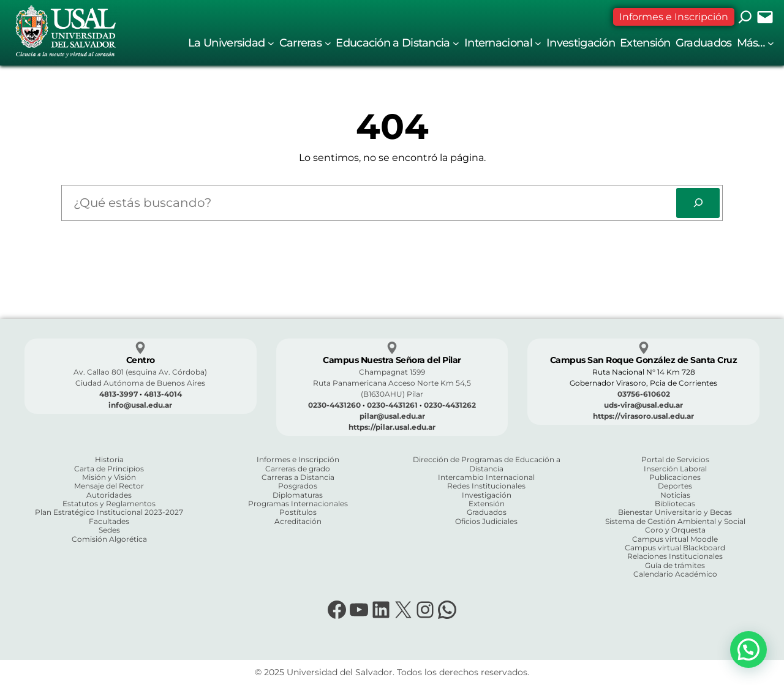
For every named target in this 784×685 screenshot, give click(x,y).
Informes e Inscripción (674, 17)
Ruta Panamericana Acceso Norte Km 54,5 (392, 383)
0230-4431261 (392, 405)
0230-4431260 (334, 405)
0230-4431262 (450, 405)
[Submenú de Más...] (771, 43)
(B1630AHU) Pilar (392, 394)
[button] (748, 649)
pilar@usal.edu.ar (392, 416)
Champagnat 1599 (392, 372)
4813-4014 (163, 394)
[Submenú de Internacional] (538, 43)
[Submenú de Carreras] (328, 43)
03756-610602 (644, 394)
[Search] (698, 203)
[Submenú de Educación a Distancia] (456, 43)
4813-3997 (119, 394)
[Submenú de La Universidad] (271, 43)
